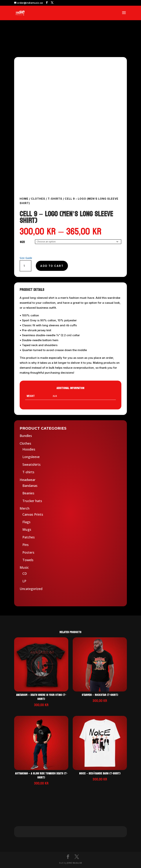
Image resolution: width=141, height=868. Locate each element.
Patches (29, 537)
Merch (25, 508)
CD (25, 573)
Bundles (26, 436)
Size (22, 242)
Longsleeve (31, 457)
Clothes (38, 199)
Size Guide (26, 258)
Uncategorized (31, 589)
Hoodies (29, 449)
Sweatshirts (31, 464)
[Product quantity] (26, 266)
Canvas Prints (33, 514)
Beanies (28, 493)
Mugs (27, 529)
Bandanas (30, 486)
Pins (26, 545)
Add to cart (52, 266)
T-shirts (55, 199)
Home (24, 199)
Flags (26, 522)
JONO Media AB (74, 863)
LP (24, 581)
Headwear (28, 480)
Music (24, 567)
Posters (28, 552)
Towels (28, 560)
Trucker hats (32, 501)
